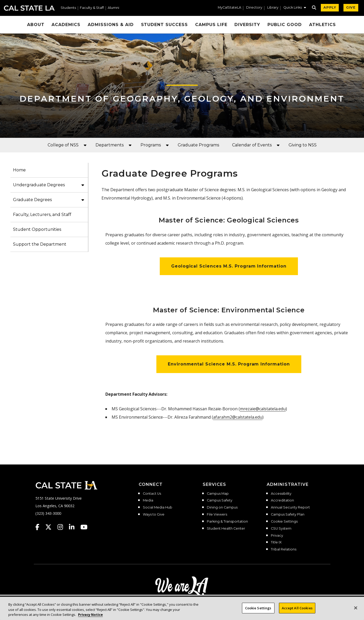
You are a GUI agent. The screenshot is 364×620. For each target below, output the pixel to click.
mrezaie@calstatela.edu (263, 409)
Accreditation (282, 500)
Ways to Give (154, 514)
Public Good (285, 25)
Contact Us (152, 494)
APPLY (330, 7)
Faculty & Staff (92, 8)
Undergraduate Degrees (39, 185)
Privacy (277, 536)
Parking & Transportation (227, 522)
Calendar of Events (252, 145)
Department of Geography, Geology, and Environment (182, 99)
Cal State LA (29, 8)
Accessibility (281, 494)
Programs (151, 145)
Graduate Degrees (32, 200)
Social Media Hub (158, 507)
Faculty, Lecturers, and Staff (42, 215)
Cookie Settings (284, 522)
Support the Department (40, 244)
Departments (110, 145)
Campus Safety (220, 500)
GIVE (351, 7)
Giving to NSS (303, 145)
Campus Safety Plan (288, 514)
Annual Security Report (290, 507)
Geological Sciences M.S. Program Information (229, 266)
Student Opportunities (37, 229)
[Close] (356, 613)
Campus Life (211, 25)
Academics (66, 25)
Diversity (247, 25)
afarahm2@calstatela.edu (238, 417)
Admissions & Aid (111, 25)
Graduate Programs (198, 145)
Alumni (113, 8)
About (36, 25)
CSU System (281, 529)
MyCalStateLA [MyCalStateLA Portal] (229, 8)
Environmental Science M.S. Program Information (229, 364)
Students (68, 8)
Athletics (323, 25)
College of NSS (63, 145)
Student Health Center (226, 529)
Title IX (276, 542)
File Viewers (217, 514)
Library (273, 8)
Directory (254, 8)
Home (19, 170)
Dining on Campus (222, 507)
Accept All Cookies (297, 613)
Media (148, 500)
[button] (295, 8)
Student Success (164, 25)
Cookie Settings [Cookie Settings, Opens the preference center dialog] (258, 613)
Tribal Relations (284, 549)
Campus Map (218, 494)
